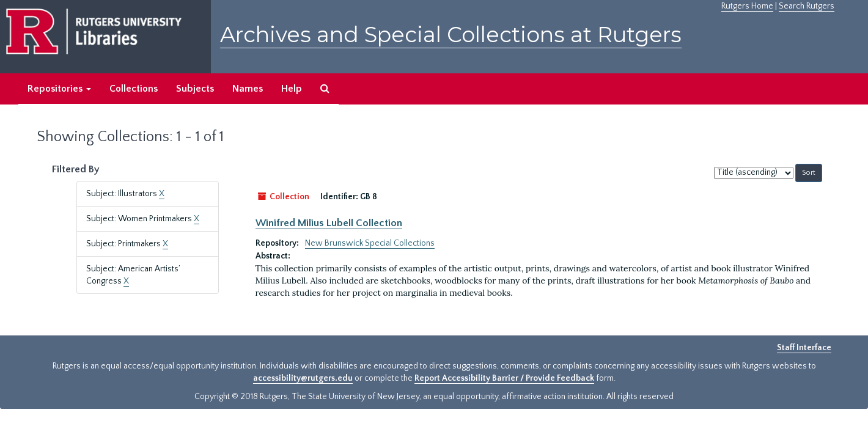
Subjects (195, 89)
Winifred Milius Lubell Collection (329, 223)
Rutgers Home (747, 6)
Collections (134, 89)
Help (292, 89)
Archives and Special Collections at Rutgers (451, 35)
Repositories (59, 89)
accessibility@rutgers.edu (303, 378)
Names (248, 89)
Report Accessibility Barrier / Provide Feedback (504, 378)
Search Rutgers (807, 6)
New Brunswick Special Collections (370, 243)
